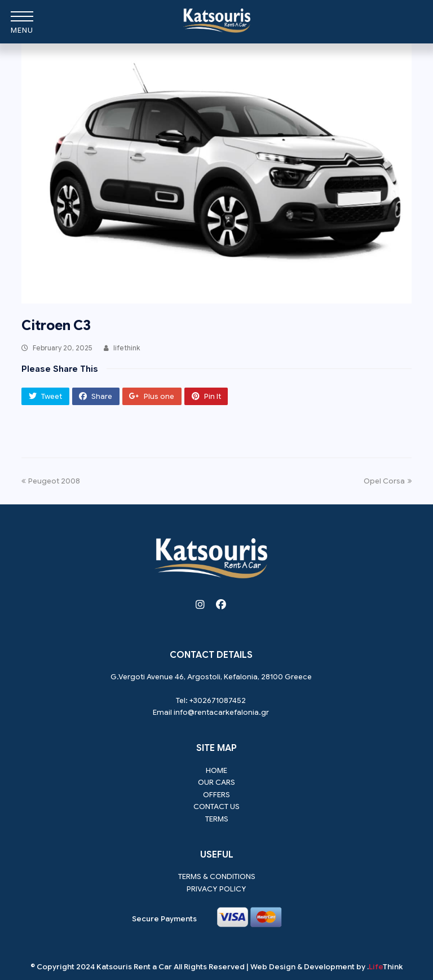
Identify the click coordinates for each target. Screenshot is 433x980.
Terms (217, 819)
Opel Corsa (388, 481)
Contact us (216, 807)
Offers (216, 795)
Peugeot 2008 (51, 481)
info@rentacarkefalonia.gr (221, 712)
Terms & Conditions (217, 876)
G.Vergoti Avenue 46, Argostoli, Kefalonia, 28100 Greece (211, 677)
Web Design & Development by (326, 967)
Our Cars (216, 782)
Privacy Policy (216, 889)
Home (216, 770)
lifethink (127, 348)
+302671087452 (218, 700)
